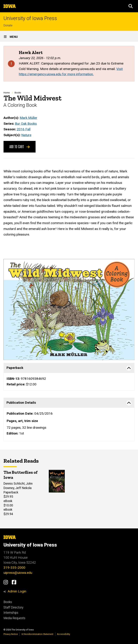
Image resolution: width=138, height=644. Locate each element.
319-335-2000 (14, 568)
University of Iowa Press (30, 18)
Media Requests (14, 618)
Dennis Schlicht (14, 484)
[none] (69, 377)
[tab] (69, 368)
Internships (11, 613)
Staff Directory (13, 607)
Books (18, 93)
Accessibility (64, 634)
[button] (131, 6)
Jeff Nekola (23, 488)
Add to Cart (20, 146)
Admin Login (17, 591)
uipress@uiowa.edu (18, 573)
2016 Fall (24, 129)
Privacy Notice (11, 634)
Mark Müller (29, 118)
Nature (26, 135)
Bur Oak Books (26, 123)
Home (7, 93)
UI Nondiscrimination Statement (37, 634)
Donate (8, 25)
